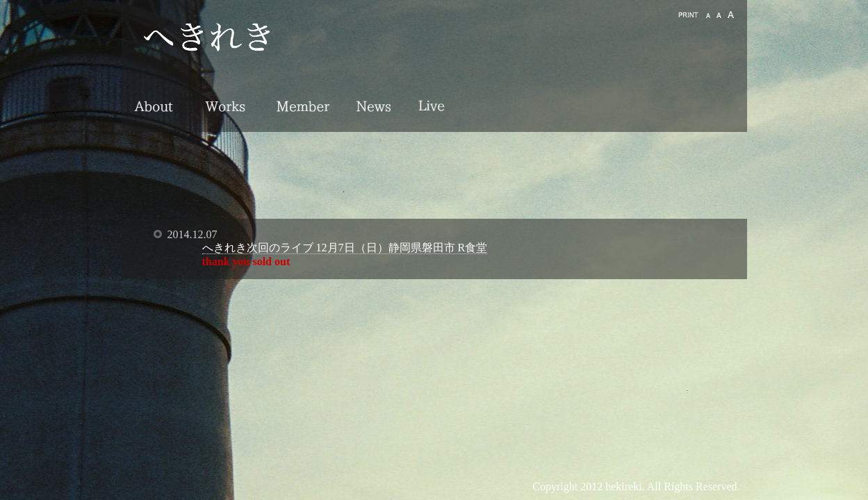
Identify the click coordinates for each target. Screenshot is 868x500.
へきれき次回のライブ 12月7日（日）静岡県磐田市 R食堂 (345, 248)
